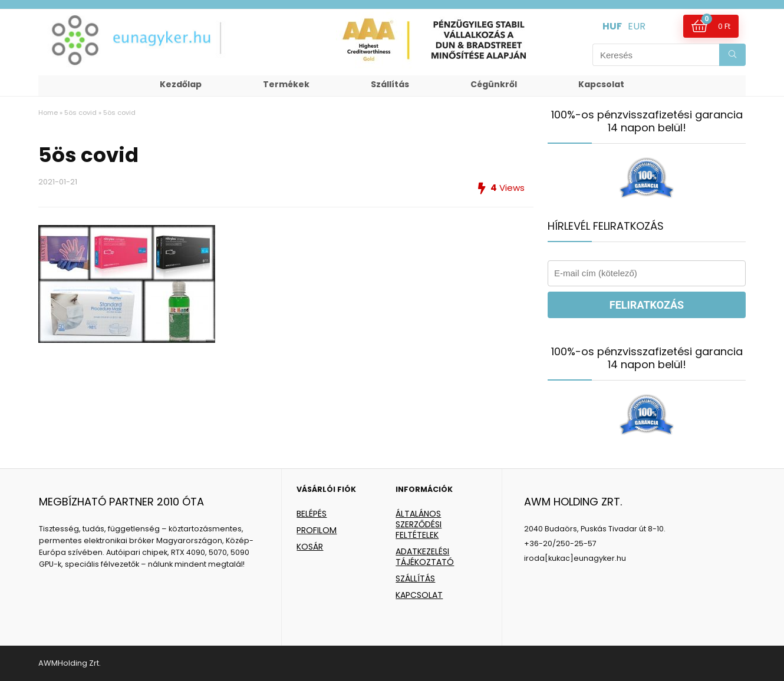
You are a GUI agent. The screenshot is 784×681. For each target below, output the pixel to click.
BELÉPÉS (312, 514)
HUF (612, 26)
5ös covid (80, 113)
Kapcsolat (601, 84)
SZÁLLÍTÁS (415, 578)
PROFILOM (317, 530)
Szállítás (390, 84)
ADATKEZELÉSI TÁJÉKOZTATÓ (425, 557)
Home (48, 113)
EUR (637, 26)
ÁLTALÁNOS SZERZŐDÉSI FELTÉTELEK (419, 524)
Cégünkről (494, 84)
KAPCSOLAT (419, 595)
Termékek (286, 84)
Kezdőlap (181, 84)
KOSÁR (310, 547)
